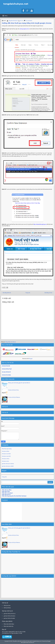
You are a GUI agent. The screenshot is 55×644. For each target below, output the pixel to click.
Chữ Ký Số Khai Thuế (7, 369)
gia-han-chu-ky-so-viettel (8, 466)
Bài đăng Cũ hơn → (49, 293)
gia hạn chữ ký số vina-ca (10, 614)
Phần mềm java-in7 (6, 495)
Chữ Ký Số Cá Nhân (6, 375)
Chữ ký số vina (7, 605)
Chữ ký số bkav (7, 608)
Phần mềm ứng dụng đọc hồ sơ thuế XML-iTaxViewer (14, 496)
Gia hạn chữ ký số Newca (14, 397)
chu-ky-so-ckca (6, 459)
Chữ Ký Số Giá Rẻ (6, 366)
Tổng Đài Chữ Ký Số (13, 21)
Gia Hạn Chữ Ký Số (6, 372)
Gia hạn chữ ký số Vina (13, 390)
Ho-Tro (21, 21)
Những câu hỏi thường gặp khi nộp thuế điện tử (19, 383)
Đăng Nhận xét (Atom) (11, 342)
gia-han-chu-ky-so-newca (8, 464)
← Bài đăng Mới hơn (6, 293)
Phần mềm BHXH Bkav (9, 624)
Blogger (31, 359)
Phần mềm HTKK (6, 491)
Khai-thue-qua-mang (7, 449)
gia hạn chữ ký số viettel (9, 618)
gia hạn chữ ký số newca (9, 616)
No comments (29, 21)
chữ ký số (32, 642)
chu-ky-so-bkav (6, 451)
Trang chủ (28, 293)
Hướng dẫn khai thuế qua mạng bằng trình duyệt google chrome (27, 23)
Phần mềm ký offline (7, 490)
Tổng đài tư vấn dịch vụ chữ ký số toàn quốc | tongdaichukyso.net (27, 641)
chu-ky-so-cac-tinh (6, 456)
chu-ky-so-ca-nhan (6, 454)
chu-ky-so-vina (5, 461)
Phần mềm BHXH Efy (8, 626)
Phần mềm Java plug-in (7, 493)
